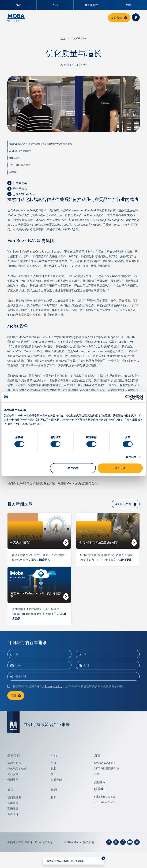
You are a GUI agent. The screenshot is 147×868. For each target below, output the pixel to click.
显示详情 (131, 457)
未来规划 (13, 172)
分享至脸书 (17, 189)
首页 (63, 38)
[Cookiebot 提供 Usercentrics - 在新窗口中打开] (128, 397)
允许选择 (73, 468)
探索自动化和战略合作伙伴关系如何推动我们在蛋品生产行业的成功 (40, 144)
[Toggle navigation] (136, 17)
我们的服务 (92, 5)
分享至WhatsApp (21, 194)
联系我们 (116, 18)
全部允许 (120, 468)
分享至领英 (17, 183)
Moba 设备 (14, 158)
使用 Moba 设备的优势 (20, 165)
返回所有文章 (123, 504)
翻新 (129, 5)
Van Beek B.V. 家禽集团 (20, 151)
